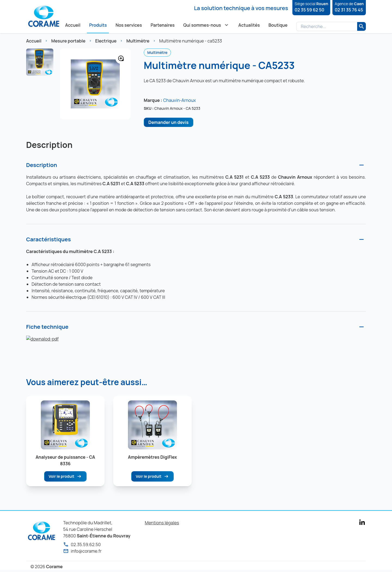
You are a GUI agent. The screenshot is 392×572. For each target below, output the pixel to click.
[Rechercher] (362, 26)
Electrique (106, 41)
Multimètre (138, 41)
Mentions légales (162, 523)
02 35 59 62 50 (309, 10)
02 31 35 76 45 (349, 10)
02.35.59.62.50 (82, 544)
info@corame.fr (82, 551)
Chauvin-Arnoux (179, 100)
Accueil (34, 41)
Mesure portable (68, 41)
